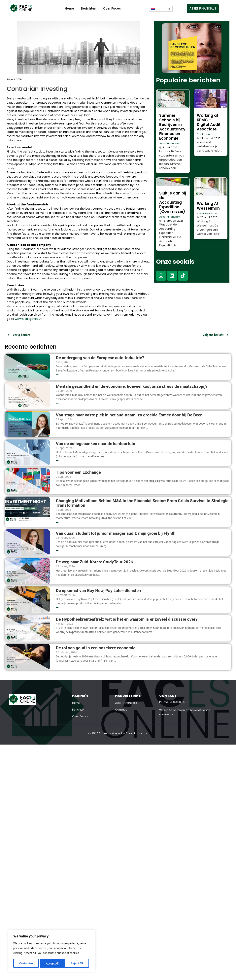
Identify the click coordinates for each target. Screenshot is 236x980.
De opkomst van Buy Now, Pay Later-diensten (98, 591)
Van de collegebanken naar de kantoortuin (96, 444)
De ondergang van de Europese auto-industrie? (100, 358)
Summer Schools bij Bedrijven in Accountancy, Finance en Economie (173, 127)
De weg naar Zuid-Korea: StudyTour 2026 (95, 562)
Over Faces (112, 8)
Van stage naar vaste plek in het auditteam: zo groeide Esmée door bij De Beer (129, 415)
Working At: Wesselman (208, 206)
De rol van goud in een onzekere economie (96, 648)
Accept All (78, 963)
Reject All (52, 963)
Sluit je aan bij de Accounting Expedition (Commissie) (173, 202)
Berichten (89, 8)
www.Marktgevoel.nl (29, 319)
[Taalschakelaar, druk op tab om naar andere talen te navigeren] (161, 9)
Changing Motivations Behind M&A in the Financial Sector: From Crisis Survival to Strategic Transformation (142, 503)
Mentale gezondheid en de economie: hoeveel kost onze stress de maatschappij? (132, 386)
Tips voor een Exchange (78, 472)
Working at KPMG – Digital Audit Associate (209, 122)
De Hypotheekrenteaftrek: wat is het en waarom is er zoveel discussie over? (127, 619)
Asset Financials (169, 143)
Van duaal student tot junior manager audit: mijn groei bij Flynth (116, 533)
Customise (26, 963)
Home (69, 8)
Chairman (203, 134)
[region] (52, 951)
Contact (121, 710)
